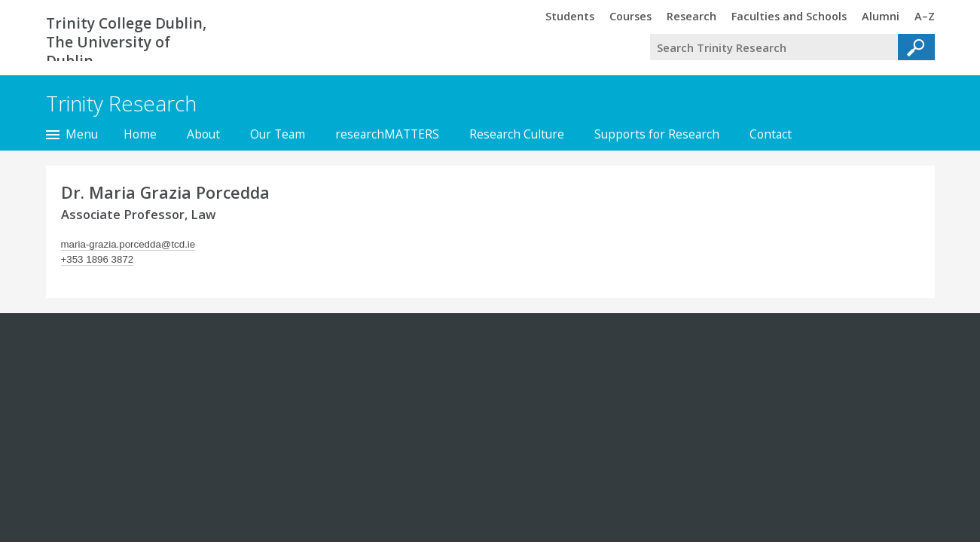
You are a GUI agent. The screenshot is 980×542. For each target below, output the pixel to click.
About (203, 134)
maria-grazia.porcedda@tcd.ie (128, 244)
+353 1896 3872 (98, 259)
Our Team (278, 134)
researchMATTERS (387, 134)
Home (140, 134)
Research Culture (517, 134)
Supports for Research (657, 134)
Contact (771, 134)
